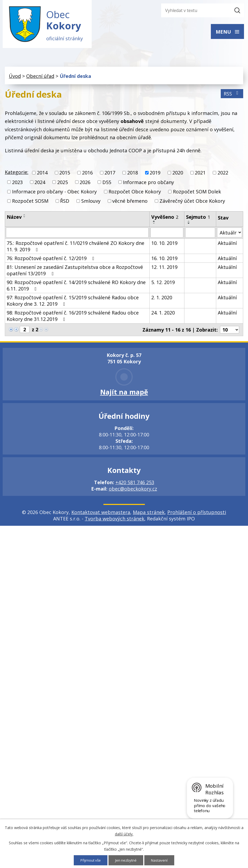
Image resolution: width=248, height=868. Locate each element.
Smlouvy (91, 202)
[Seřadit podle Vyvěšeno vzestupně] (154, 223)
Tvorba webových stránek (115, 520)
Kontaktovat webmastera (101, 514)
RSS (232, 95)
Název (14, 218)
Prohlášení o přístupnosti (197, 514)
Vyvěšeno (165, 218)
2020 (178, 174)
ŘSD (65, 202)
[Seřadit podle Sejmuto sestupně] (189, 225)
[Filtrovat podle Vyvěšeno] (167, 234)
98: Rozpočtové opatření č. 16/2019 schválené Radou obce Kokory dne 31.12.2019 (73, 317)
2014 (42, 174)
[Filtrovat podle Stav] (230, 234)
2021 (200, 174)
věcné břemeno (130, 202)
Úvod (15, 78)
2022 (223, 174)
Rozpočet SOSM (30, 202)
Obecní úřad (40, 78)
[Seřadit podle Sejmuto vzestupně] (189, 223)
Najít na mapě (124, 393)
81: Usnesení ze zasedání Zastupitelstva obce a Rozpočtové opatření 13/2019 (75, 272)
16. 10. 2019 (164, 260)
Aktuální (227, 245)
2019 (155, 174)
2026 (85, 184)
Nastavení (161, 860)
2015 (65, 174)
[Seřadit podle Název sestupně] (25, 218)
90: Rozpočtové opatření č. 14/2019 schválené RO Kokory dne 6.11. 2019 (76, 287)
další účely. (124, 834)
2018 (133, 174)
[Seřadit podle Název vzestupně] (25, 216)
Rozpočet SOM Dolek (197, 193)
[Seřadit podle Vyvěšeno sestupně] (154, 225)
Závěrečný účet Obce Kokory (192, 202)
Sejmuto (198, 218)
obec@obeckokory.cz (133, 490)
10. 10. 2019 (164, 245)
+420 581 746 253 (135, 484)
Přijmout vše (90, 860)
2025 (63, 184)
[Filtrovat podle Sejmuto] (200, 234)
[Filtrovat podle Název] (77, 234)
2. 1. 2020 (162, 299)
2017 (110, 174)
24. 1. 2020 (163, 314)
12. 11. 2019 (164, 269)
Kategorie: (17, 174)
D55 (107, 184)
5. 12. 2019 (163, 284)
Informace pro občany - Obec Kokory (54, 193)
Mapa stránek (149, 514)
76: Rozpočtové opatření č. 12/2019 (52, 260)
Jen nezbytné (127, 860)
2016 (87, 174)
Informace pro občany (148, 184)
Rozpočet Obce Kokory (135, 193)
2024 (40, 184)
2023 (17, 184)
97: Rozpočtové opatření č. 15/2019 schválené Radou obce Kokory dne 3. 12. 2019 (73, 302)
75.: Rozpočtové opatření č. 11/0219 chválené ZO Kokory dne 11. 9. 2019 (75, 248)
